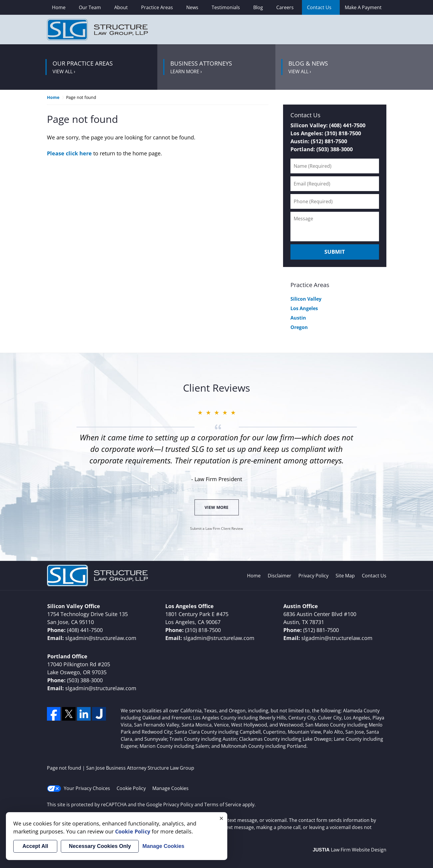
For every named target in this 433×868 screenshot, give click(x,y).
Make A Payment (363, 7)
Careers (285, 7)
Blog (258, 7)
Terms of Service (223, 805)
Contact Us (319, 7)
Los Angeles (304, 308)
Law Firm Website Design (350, 850)
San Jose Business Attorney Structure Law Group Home (97, 30)
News (192, 7)
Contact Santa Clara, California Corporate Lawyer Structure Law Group (341, 30)
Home (59, 7)
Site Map (345, 576)
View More (216, 507)
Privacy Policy (313, 576)
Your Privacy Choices (79, 788)
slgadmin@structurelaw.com (101, 638)
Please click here (69, 153)
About (121, 7)
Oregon (299, 327)
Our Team (90, 7)
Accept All (35, 846)
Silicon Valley (306, 299)
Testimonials (226, 7)
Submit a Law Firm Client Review (216, 529)
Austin (298, 318)
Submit (335, 252)
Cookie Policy (131, 788)
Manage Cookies (170, 788)
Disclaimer (280, 576)
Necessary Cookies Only (100, 846)
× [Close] (221, 818)
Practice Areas (157, 7)
